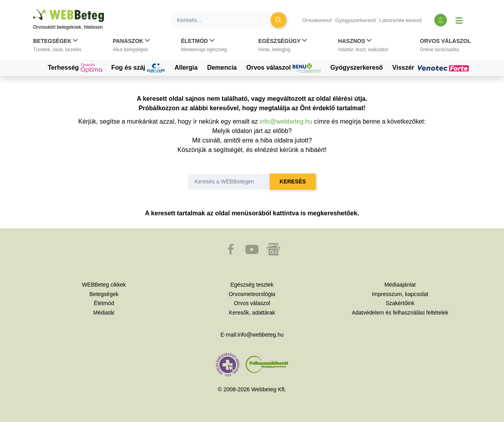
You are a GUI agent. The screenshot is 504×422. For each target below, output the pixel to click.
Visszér (432, 68)
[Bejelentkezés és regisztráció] (441, 20)
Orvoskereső (317, 20)
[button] (57, 47)
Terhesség (75, 68)
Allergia (186, 68)
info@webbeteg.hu (286, 121)
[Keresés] (225, 20)
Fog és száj (138, 68)
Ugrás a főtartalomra (33, 10)
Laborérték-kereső (400, 20)
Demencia (222, 68)
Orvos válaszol (284, 68)
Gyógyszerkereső (355, 20)
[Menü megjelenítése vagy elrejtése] (459, 20)
